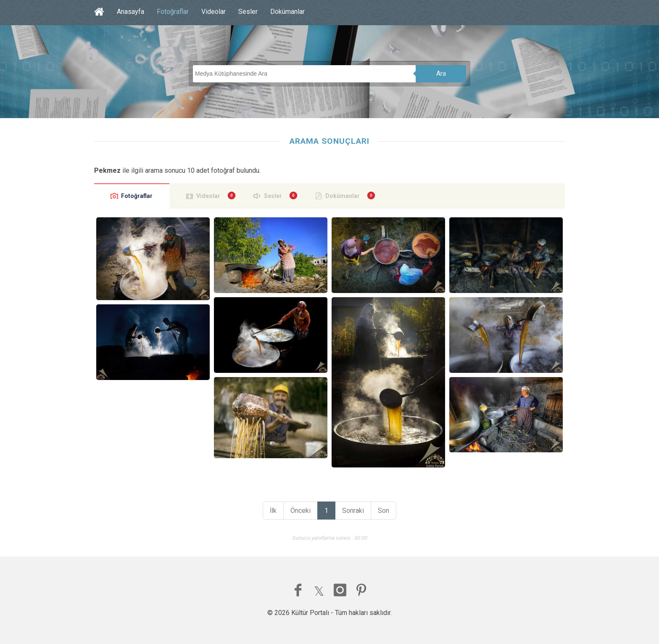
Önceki (301, 511)
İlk (273, 511)
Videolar (214, 12)
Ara (441, 73)
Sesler (248, 12)
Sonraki (353, 511)
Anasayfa (130, 12)
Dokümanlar (287, 12)
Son (384, 511)
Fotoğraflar (173, 12)
